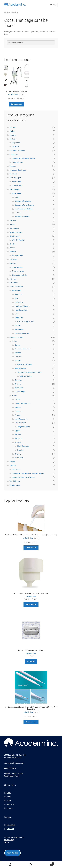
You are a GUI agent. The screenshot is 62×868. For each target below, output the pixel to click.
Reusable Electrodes (22, 217)
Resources (11, 804)
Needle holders (15, 236)
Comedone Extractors (17, 151)
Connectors (16, 469)
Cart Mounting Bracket (25, 322)
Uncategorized (15, 485)
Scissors (13, 279)
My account (11, 825)
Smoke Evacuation (16, 287)
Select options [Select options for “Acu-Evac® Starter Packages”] (16, 104)
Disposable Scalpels (19, 275)
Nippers (12, 248)
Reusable (15, 147)
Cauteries (13, 139)
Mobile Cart (19, 318)
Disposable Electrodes (23, 201)
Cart (48, 863)
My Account (10, 865)
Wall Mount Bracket (22, 333)
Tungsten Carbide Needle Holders (29, 372)
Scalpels (13, 263)
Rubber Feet (19, 329)
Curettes (13, 166)
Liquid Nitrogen (18, 162)
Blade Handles (17, 267)
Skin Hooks (14, 283)
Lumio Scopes (17, 186)
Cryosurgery (14, 154)
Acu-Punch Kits (18, 256)
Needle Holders (20, 368)
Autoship (13, 127)
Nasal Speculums (16, 232)
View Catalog (13, 853)
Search (31, 865)
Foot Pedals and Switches (24, 209)
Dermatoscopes (15, 178)
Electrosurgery (15, 189)
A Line (14, 341)
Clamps (17, 345)
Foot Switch (19, 302)
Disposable (16, 143)
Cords (17, 197)
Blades (12, 131)
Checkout (10, 829)
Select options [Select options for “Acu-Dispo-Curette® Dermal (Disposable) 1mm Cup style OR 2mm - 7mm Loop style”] (31, 722)
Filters (17, 298)
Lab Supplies (14, 228)
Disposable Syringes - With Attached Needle (28, 473)
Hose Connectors (21, 310)
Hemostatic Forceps (25, 365)
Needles (12, 244)
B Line (14, 396)
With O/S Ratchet (18, 240)
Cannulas (13, 135)
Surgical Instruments (17, 337)
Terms (7, 842)
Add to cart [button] (31, 661)
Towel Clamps (20, 392)
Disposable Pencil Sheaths (24, 205)
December (13, 174)
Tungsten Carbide (24, 427)
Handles (20, 450)
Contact (10, 808)
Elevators (13, 221)
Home (9, 12)
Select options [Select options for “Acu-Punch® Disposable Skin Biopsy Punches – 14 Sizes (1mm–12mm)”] (31, 548)
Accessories (17, 182)
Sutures (12, 462)
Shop (9, 797)
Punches (13, 252)
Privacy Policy (9, 840)
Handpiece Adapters (22, 306)
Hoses (17, 314)
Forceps (18, 213)
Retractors (13, 260)
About (9, 801)
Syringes (13, 466)
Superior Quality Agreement (14, 837)
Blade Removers (18, 271)
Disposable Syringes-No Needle (23, 158)
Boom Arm (19, 294)
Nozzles (18, 326)
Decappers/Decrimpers (18, 170)
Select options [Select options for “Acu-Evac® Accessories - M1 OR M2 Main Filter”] (31, 605)
